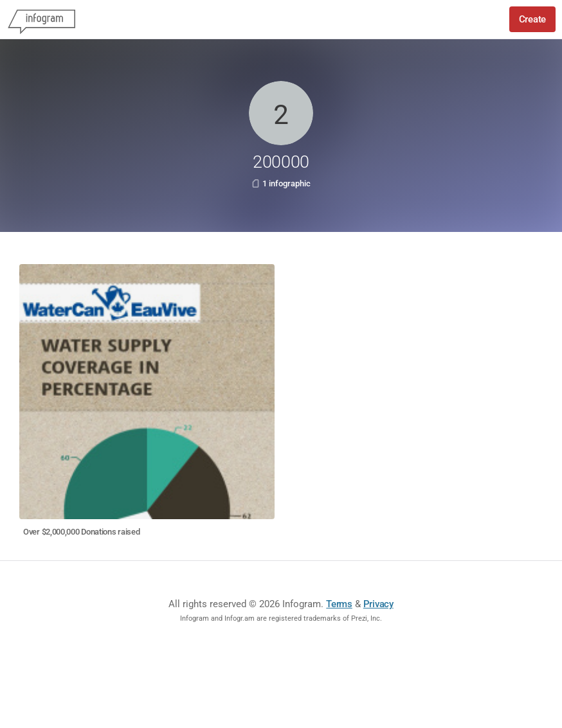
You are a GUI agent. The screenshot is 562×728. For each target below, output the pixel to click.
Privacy (378, 604)
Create (532, 19)
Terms (339, 604)
